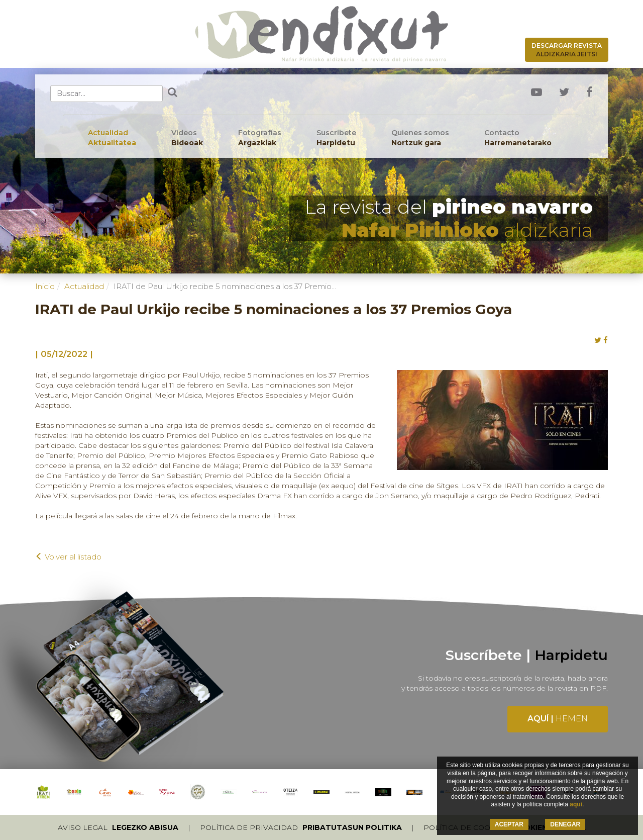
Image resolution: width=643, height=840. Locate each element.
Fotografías (260, 138)
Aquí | (558, 719)
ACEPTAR (509, 824)
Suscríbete (336, 138)
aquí (576, 804)
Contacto (518, 138)
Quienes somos (420, 138)
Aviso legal (118, 827)
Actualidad (112, 138)
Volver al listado (68, 557)
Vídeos (187, 138)
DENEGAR (565, 824)
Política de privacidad (301, 827)
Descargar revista (567, 50)
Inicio (45, 286)
